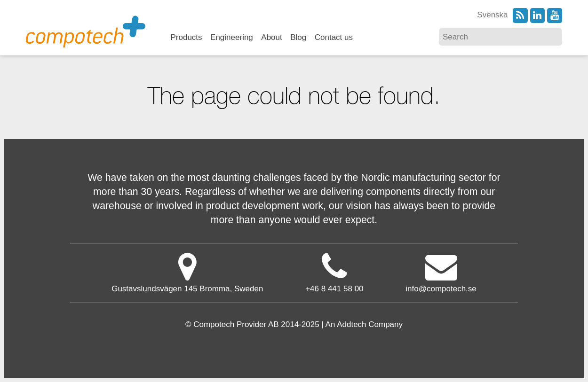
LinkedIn (538, 16)
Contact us (334, 38)
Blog (298, 38)
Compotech (86, 31)
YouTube (555, 16)
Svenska (492, 15)
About (271, 38)
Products (187, 38)
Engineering (232, 38)
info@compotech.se (441, 272)
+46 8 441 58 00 (334, 289)
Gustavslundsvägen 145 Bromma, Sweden (187, 272)
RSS (520, 16)
